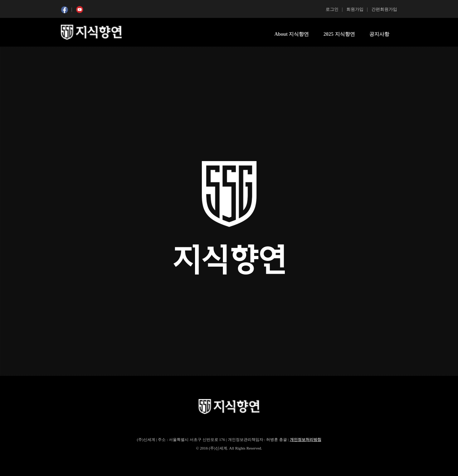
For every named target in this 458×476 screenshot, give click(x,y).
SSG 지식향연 (91, 32)
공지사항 (379, 34)
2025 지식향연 (339, 34)
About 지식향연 (292, 34)
